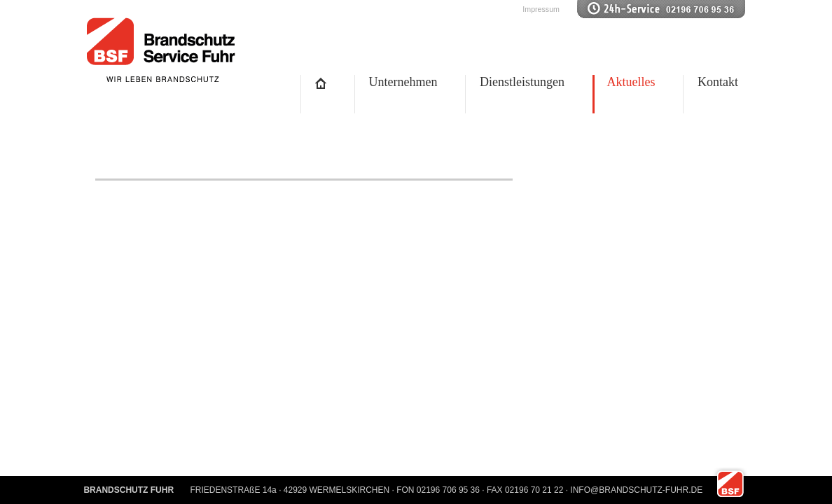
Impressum (541, 9)
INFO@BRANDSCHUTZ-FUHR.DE (636, 490)
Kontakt (718, 82)
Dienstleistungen (522, 82)
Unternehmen (403, 82)
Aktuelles (631, 82)
